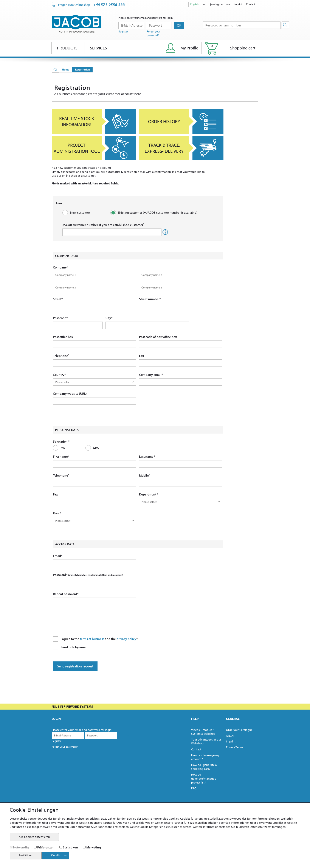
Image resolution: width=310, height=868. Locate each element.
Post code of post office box (158, 337)
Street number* (150, 299)
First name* (61, 456)
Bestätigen (26, 855)
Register (123, 31)
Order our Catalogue (239, 730)
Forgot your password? (153, 33)
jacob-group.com (220, 4)
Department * (149, 494)
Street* (58, 299)
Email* (58, 556)
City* (109, 318)
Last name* (147, 456)
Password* (88, 575)
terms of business (92, 639)
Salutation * (61, 441)
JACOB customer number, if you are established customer (103, 225)
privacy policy (126, 639)
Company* (61, 267)
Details (59, 855)
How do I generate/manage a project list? (204, 778)
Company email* (151, 375)
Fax (141, 356)
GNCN (230, 736)
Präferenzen (46, 847)
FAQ (194, 788)
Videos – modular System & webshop (203, 732)
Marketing (94, 847)
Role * (57, 513)
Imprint (238, 4)
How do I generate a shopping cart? (204, 767)
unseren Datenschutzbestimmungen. (262, 827)
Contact (251, 4)
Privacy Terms (235, 747)
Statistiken (70, 847)
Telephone (61, 356)
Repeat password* (66, 594)
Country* (59, 375)
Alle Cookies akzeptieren (34, 837)
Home (66, 69)
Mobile (144, 475)
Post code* (60, 318)
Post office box (63, 337)
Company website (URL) (70, 393)
